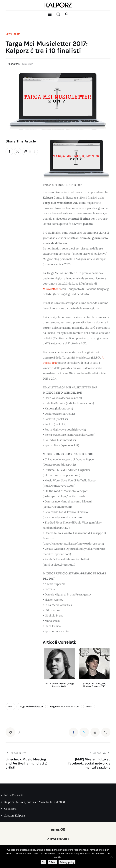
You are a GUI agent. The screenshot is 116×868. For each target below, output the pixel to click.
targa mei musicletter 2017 (64, 706)
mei (10, 706)
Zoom (17, 34)
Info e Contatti (14, 795)
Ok (43, 862)
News (9, 34)
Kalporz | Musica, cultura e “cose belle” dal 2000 (35, 802)
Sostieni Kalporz (15, 816)
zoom (89, 706)
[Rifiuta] (111, 857)
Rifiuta (52, 862)
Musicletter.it (52, 289)
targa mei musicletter (31, 706)
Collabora (10, 809)
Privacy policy (67, 862)
